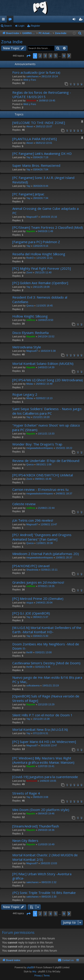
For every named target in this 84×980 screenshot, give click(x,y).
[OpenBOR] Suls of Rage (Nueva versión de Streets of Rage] (46, 698)
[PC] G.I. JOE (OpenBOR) (31, 613)
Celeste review (24, 504)
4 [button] (50, 56)
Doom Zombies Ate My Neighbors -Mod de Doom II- (46, 646)
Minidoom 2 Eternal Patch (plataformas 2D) (46, 554)
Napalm (31, 231)
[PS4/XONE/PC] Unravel (31, 566)
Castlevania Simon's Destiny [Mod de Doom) (46, 663)
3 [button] (45, 56)
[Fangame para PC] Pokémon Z (36, 242)
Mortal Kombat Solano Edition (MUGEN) (43, 363)
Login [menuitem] (75, 20)
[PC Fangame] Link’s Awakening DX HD (42, 153)
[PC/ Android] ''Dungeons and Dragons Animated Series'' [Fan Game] (42, 537)
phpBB (30, 967)
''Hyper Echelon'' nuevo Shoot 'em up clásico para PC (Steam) (46, 427)
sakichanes (32, 76)
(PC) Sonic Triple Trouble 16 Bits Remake (44, 893)
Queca (30, 306)
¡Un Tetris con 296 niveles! (33, 520)
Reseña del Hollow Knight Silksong (39, 254)
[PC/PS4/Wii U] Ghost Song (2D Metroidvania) (48, 380)
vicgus (30, 603)
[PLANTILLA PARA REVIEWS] (34, 139)
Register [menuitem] (82, 20)
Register (36, 26)
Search (8, 26)
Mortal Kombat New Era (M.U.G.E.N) (40, 729)
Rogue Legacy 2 (25, 394)
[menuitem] (80, 33)
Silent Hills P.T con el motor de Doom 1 (42, 715)
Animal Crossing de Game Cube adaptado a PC (45, 211)
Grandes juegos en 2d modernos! (38, 582)
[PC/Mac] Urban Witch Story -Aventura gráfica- (42, 876)
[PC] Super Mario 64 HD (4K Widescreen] (44, 742)
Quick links (4, 20)
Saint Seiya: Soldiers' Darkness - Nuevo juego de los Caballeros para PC (47, 411)
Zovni (29, 272)
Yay (28, 157)
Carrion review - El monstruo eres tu (40, 489)
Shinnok (31, 101)
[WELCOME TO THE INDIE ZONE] (39, 123)
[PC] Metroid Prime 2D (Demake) (38, 599)
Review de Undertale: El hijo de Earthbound (46, 461)
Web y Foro (30, 80)
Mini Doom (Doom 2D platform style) (41, 810)
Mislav (30, 384)
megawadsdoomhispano (40, 448)
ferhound (32, 781)
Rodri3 (30, 258)
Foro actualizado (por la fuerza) (36, 72)
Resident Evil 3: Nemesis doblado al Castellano (40, 299)
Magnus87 (32, 217)
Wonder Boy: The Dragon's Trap (37, 444)
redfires (31, 320)
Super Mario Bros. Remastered (36, 165)
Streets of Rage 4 (26, 793)
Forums (11, 20)
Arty (34, 972)
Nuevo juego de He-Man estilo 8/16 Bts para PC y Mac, (47, 680)
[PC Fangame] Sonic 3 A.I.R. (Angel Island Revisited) (43, 180)
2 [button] (40, 56)
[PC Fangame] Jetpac (28, 194)
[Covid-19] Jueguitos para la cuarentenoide (45, 777)
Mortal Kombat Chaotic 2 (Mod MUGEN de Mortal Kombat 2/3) (45, 857)
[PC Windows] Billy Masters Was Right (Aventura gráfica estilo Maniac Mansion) (43, 760)
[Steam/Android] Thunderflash (36, 826)
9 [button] (64, 56)
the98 (29, 652)
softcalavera (33, 685)
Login (21, 26)
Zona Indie (12, 42)
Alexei (30, 126)
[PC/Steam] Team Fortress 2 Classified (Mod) (48, 227)
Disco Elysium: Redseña (30, 333)
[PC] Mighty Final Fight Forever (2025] (42, 268)
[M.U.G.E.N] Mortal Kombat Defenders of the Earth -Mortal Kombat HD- (47, 630)
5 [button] (56, 56)
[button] (28, 56)
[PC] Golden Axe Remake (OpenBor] (40, 283)
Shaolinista (32, 570)
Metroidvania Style (27, 347)
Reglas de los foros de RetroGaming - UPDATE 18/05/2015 (42, 95)
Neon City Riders (25, 841)
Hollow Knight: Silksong (30, 316)
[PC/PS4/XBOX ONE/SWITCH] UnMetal (43, 475)
